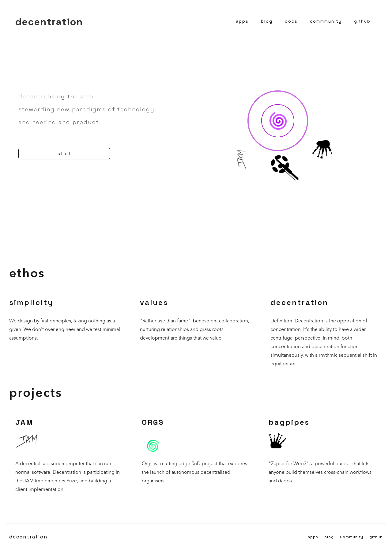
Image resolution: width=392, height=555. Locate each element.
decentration (28, 537)
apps (242, 21)
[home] (49, 21)
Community (352, 537)
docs (291, 21)
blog (267, 21)
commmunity (326, 21)
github (362, 21)
